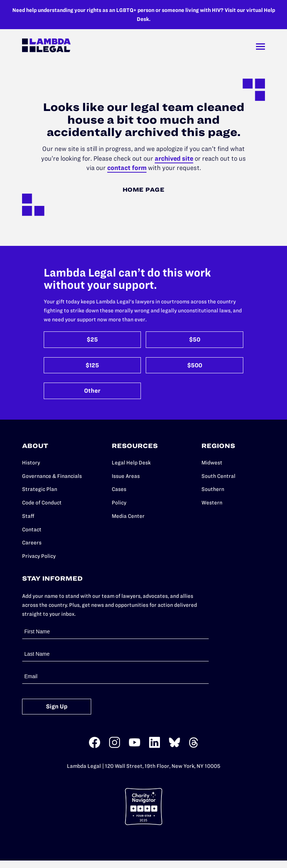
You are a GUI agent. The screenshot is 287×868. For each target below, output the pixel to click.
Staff (28, 516)
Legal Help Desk (131, 463)
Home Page (144, 190)
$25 (92, 339)
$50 (195, 339)
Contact (32, 529)
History (31, 463)
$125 (92, 365)
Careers (32, 543)
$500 (195, 365)
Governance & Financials (52, 476)
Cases (119, 489)
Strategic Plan (40, 489)
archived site (174, 158)
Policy (119, 503)
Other (92, 391)
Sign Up (57, 706)
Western (212, 503)
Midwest (212, 463)
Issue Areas (126, 476)
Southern (213, 489)
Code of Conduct (42, 503)
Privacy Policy (39, 556)
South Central (218, 476)
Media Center (128, 516)
